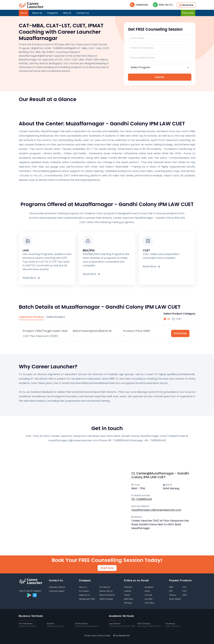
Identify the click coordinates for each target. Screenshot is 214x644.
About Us (37, 13)
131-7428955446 (142, 499)
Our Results (105, 587)
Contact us (83, 13)
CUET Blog (149, 603)
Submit (160, 77)
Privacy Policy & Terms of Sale (97, 636)
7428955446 (139, 5)
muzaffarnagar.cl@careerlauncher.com (156, 510)
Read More (32, 278)
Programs (53, 13)
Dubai (28, 591)
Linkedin (128, 591)
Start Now (107, 568)
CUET (185, 591)
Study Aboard (175, 599)
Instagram (149, 587)
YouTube (148, 595)
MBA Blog (128, 599)
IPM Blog (128, 603)
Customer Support (57, 591)
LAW (184, 587)
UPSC (185, 595)
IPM (171, 591)
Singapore (37, 591)
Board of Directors (107, 595)
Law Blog (149, 599)
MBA (171, 587)
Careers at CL (85, 595)
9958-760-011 (163, 5)
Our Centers (84, 591)
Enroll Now (180, 333)
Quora (147, 591)
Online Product (56, 317)
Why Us (67, 13)
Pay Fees (188, 13)
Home (24, 13)
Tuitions (173, 595)
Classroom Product (31, 317)
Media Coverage (106, 599)
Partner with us (106, 591)
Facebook (128, 587)
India (21, 591)
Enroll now (186, 5)
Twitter (127, 595)
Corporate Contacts (57, 587)
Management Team (87, 599)
